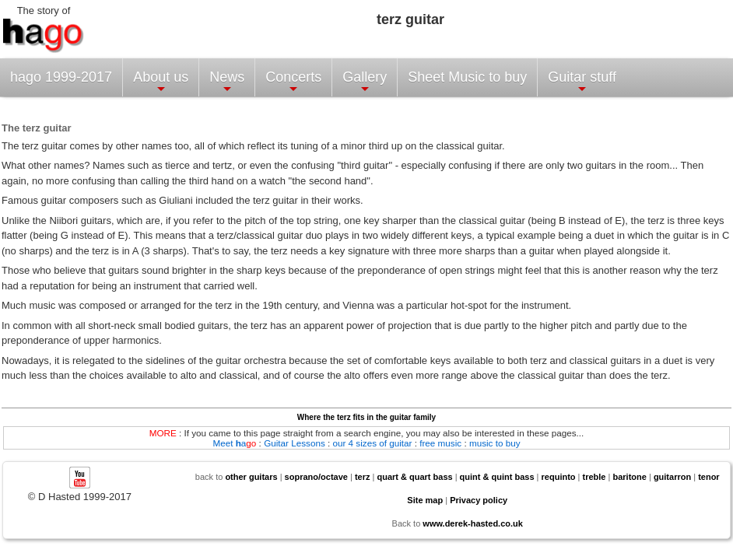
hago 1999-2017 (61, 77)
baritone (629, 477)
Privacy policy (479, 500)
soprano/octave (316, 477)
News (227, 82)
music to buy (495, 443)
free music (440, 443)
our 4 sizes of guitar (372, 443)
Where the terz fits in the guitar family (366, 417)
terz (363, 477)
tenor (709, 477)
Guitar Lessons (295, 443)
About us (161, 82)
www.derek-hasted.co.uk (473, 523)
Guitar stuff (582, 82)
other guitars (251, 477)
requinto (559, 477)
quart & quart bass (414, 477)
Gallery (365, 82)
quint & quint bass (497, 477)
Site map (425, 500)
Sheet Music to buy (467, 77)
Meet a (234, 443)
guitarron (672, 477)
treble (594, 477)
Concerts (293, 82)
